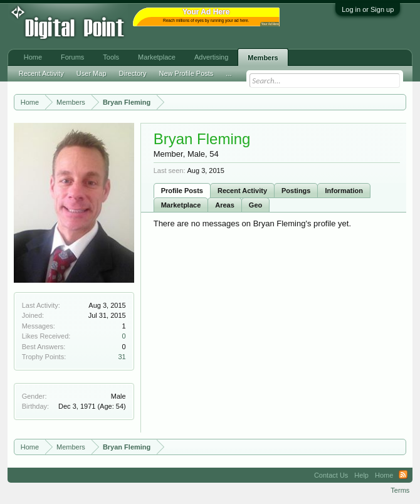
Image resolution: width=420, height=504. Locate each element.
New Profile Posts (186, 73)
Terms (400, 490)
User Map (92, 73)
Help (361, 475)
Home (33, 57)
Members (263, 58)
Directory (133, 73)
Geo (255, 205)
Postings (296, 191)
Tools (111, 57)
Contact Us (331, 475)
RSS (403, 475)
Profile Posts (182, 191)
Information (344, 191)
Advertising (211, 57)
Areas (225, 205)
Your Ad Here (270, 24)
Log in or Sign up (368, 9)
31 (122, 357)
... (228, 73)
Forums (72, 57)
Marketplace (181, 205)
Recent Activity (242, 191)
